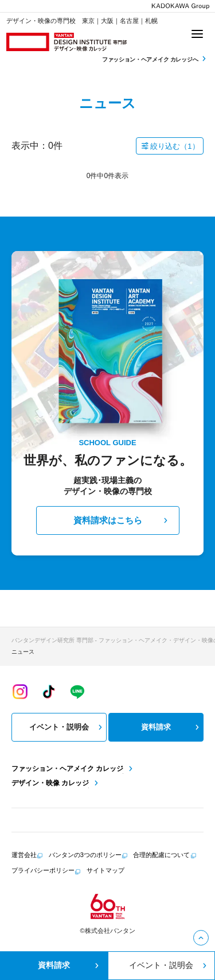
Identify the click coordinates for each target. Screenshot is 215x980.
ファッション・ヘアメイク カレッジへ (155, 59)
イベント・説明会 (67, 727)
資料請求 (171, 727)
